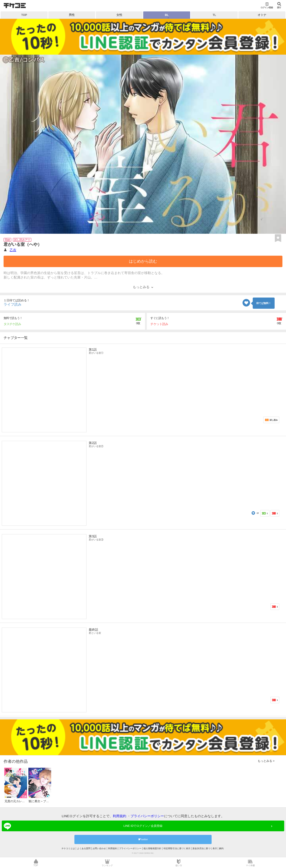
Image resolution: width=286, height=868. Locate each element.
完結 (7, 240)
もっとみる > (266, 761)
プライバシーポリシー (147, 816)
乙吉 (13, 250)
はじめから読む (143, 261)
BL (167, 15)
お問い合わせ (99, 848)
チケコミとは (68, 848)
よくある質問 (84, 848)
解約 (221, 848)
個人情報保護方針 (152, 848)
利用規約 (120, 816)
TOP (24, 15)
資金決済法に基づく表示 (205, 848)
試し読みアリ (22, 240)
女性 (119, 15)
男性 (72, 15)
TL (214, 15)
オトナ (262, 15)
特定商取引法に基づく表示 (177, 848)
